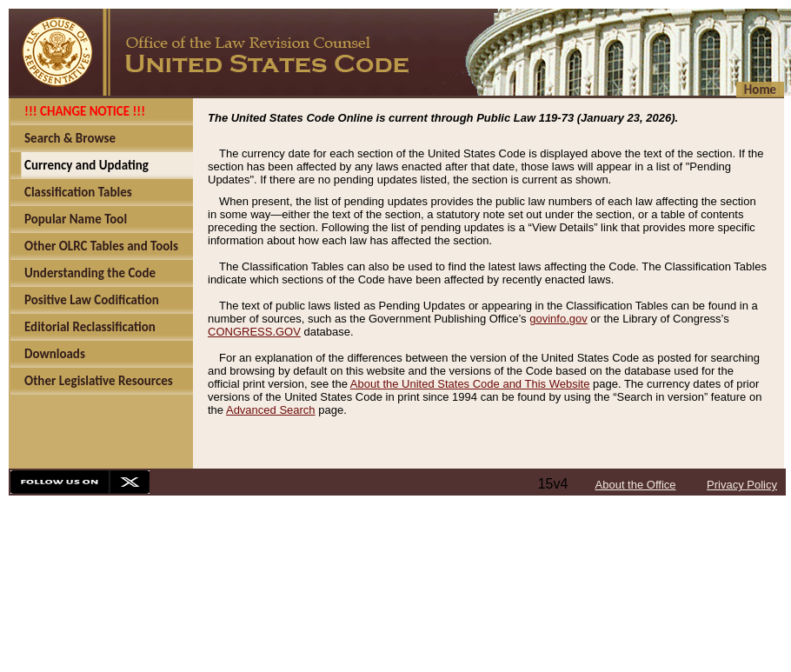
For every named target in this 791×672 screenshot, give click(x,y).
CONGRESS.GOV (254, 332)
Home (760, 90)
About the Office (636, 485)
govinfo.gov (558, 319)
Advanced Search (271, 410)
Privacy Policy (742, 485)
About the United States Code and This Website (470, 384)
